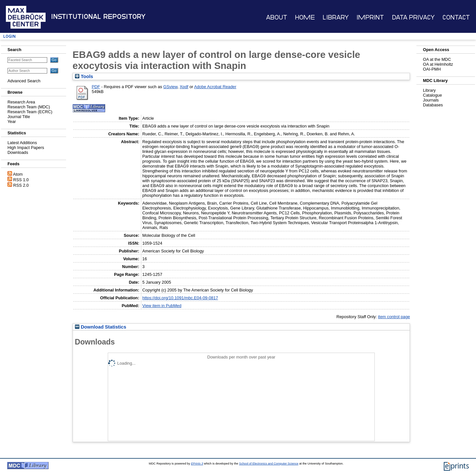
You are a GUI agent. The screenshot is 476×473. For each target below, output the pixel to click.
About (277, 17)
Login (9, 36)
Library (336, 17)
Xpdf (184, 87)
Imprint (370, 17)
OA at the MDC (437, 59)
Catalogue (432, 95)
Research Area (21, 102)
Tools (84, 76)
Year (12, 122)
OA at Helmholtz (438, 64)
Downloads (18, 152)
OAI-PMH (432, 69)
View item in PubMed (162, 306)
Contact (456, 17)
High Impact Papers (26, 148)
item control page (394, 317)
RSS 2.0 (21, 185)
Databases (433, 105)
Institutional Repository (98, 17)
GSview (170, 87)
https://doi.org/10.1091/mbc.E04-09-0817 (180, 298)
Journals (431, 100)
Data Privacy (413, 17)
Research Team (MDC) (29, 107)
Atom (18, 174)
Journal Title (19, 117)
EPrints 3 (197, 464)
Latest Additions (22, 143)
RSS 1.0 (21, 180)
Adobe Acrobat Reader (215, 87)
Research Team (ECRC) (30, 112)
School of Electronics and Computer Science (269, 464)
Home (305, 17)
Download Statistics (101, 327)
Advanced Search (24, 81)
